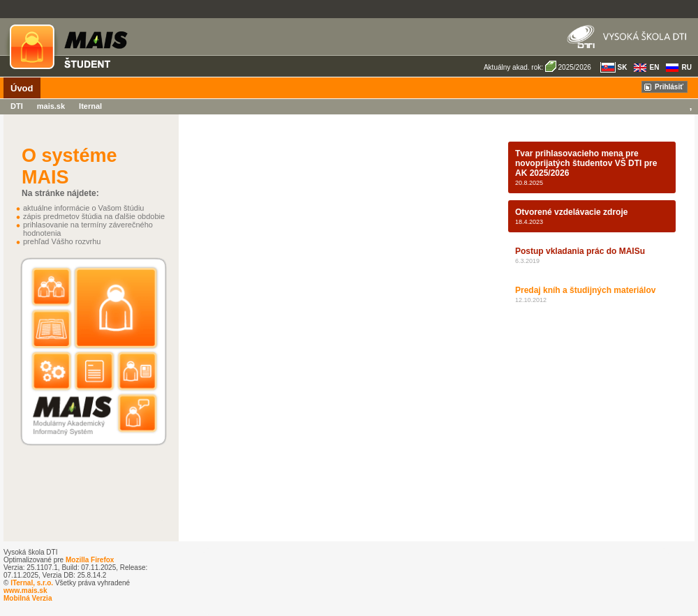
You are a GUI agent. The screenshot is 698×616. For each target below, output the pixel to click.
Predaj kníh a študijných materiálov (585, 290)
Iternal (90, 106)
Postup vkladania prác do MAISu (580, 251)
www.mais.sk (25, 591)
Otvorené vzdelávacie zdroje (571, 212)
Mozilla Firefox (90, 560)
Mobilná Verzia (28, 598)
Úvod (22, 88)
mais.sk (51, 106)
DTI (17, 106)
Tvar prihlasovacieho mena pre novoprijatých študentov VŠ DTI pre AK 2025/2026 (586, 163)
